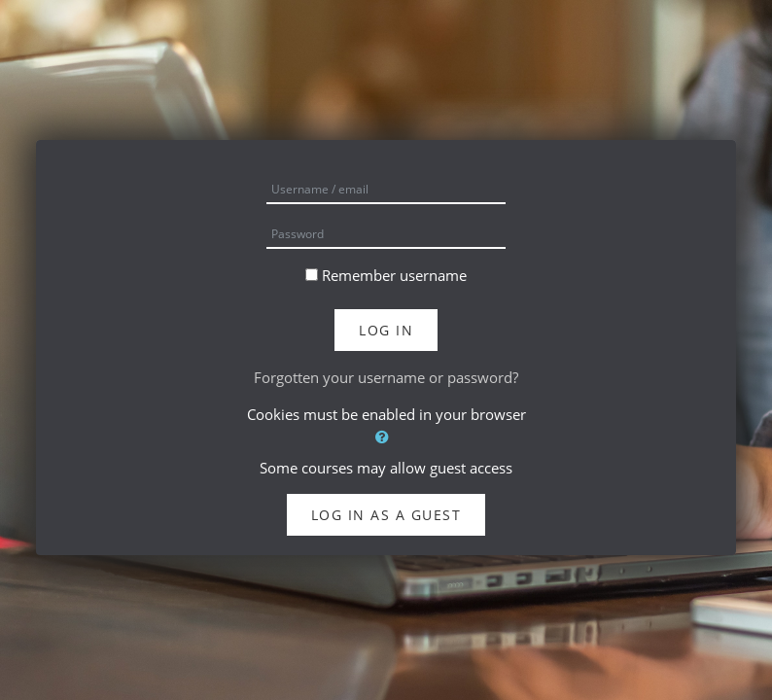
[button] (386, 437)
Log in (386, 330)
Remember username (394, 275)
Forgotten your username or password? (386, 377)
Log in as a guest (386, 515)
